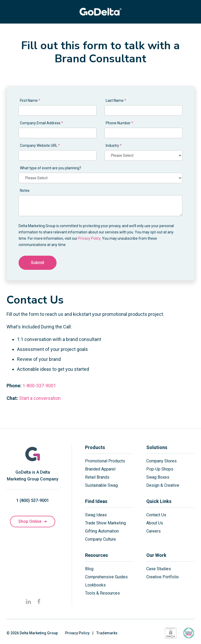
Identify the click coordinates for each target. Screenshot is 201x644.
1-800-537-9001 (39, 386)
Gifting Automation (102, 531)
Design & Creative (163, 485)
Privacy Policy (89, 238)
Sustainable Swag (101, 485)
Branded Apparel (100, 469)
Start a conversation (40, 398)
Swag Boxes (158, 477)
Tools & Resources (102, 593)
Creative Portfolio (163, 577)
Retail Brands (97, 477)
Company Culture (100, 539)
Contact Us (156, 515)
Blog (89, 569)
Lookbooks (95, 585)
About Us (155, 523)
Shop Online (33, 522)
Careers (153, 531)
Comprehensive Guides (106, 577)
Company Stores (161, 461)
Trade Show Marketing (105, 523)
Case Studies (159, 569)
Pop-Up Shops (160, 469)
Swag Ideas (96, 515)
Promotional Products (105, 461)
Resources (96, 555)
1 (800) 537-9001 (33, 500)
